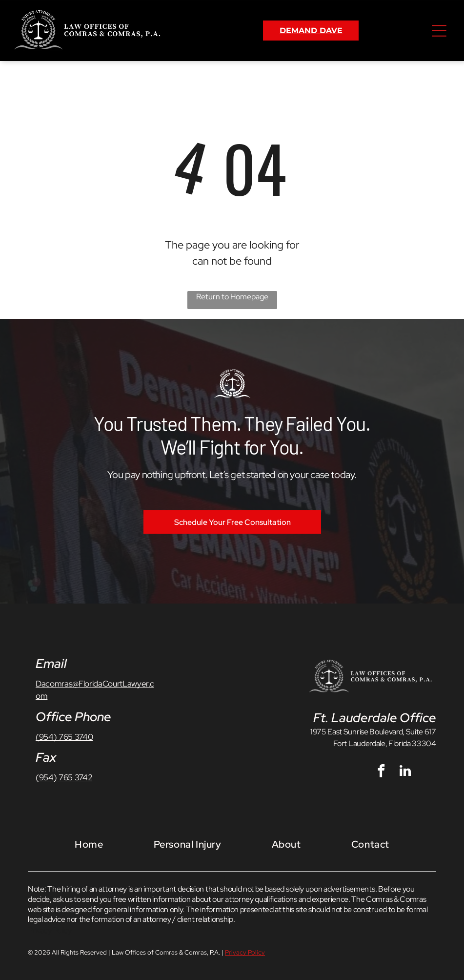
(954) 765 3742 (64, 777)
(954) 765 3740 (64, 737)
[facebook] (382, 772)
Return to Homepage (232, 297)
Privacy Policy (50, 930)
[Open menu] (439, 31)
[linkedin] (405, 772)
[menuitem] (89, 844)
